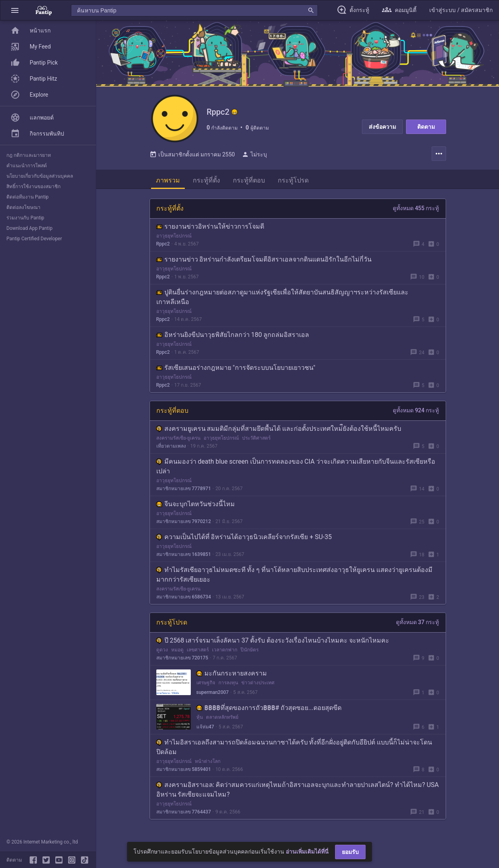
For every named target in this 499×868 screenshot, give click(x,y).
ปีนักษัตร (249, 650)
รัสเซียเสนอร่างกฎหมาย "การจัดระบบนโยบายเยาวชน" (236, 368)
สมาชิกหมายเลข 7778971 (184, 489)
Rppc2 (163, 244)
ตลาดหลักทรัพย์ (222, 718)
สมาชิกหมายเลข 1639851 (184, 555)
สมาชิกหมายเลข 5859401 (184, 770)
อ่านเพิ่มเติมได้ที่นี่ (307, 852)
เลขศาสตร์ (198, 650)
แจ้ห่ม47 (205, 727)
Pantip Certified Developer (34, 239)
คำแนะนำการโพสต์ (27, 166)
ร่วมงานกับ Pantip (25, 218)
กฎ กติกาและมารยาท (29, 155)
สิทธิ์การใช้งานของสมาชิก (33, 187)
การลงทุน (228, 683)
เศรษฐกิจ (206, 683)
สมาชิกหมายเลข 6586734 (184, 597)
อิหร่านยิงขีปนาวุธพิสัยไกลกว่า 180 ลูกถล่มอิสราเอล (233, 335)
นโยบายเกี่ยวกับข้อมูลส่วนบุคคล (40, 176)
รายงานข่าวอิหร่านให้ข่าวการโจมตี (210, 227)
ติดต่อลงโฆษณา (23, 207)
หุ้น (200, 718)
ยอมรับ (350, 852)
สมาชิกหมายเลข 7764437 (184, 812)
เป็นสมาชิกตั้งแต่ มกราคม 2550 (192, 155)
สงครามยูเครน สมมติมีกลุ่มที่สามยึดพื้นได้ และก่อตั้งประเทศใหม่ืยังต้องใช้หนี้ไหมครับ (279, 429)
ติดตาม (426, 127)
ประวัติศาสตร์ (256, 438)
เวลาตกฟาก (225, 650)
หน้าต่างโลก (208, 762)
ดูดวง (162, 650)
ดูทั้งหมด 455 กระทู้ (416, 209)
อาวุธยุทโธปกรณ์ (174, 236)
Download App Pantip (29, 228)
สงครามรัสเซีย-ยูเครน (178, 438)
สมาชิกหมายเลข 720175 (182, 658)
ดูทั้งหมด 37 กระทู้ (418, 623)
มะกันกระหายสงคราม (232, 674)
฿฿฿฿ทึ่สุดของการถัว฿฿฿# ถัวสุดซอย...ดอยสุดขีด (269, 708)
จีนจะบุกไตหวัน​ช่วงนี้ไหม (196, 504)
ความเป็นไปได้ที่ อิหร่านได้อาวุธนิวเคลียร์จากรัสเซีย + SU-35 (244, 537)
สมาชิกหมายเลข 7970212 (184, 522)
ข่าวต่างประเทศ (258, 683)
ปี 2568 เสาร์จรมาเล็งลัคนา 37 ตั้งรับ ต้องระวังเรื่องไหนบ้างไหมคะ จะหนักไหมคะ (273, 641)
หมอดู (177, 650)
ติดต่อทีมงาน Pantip (27, 197)
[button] (15, 10)
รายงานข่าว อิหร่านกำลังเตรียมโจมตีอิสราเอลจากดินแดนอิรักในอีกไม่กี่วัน (264, 260)
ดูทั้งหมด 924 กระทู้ (416, 411)
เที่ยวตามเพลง (171, 446)
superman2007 (213, 693)
